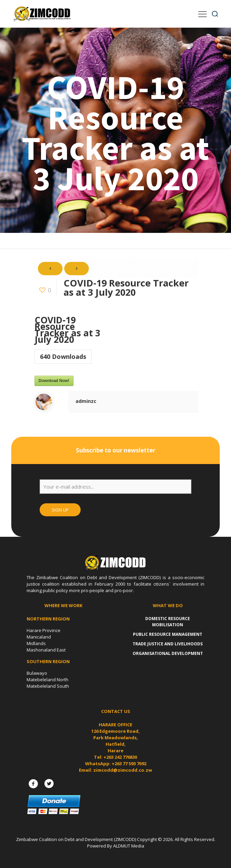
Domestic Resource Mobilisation (168, 622)
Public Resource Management (168, 634)
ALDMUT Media (129, 846)
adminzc (86, 401)
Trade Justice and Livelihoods (168, 644)
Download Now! (54, 381)
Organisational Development (168, 653)
